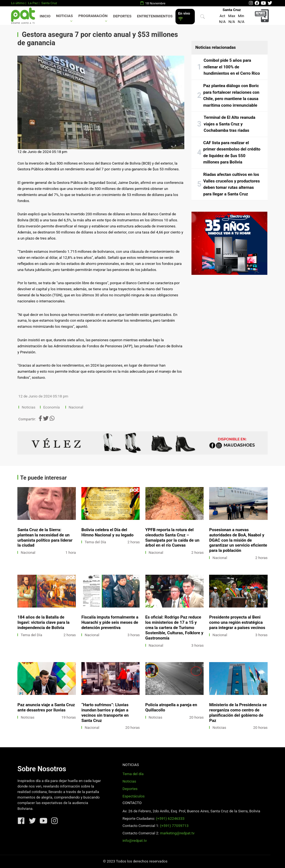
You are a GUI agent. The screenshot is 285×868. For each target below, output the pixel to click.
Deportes (122, 16)
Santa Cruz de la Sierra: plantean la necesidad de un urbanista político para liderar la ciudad (45, 538)
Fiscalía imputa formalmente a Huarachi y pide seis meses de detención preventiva (110, 622)
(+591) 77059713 (174, 826)
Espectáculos (134, 796)
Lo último (18, 3)
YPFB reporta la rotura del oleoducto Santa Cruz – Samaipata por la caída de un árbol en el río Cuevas (172, 538)
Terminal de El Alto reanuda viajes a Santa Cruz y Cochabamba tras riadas (229, 124)
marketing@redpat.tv (177, 833)
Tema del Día (95, 542)
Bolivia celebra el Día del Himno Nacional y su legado (107, 532)
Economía (52, 407)
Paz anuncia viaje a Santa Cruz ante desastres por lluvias (46, 707)
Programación (93, 16)
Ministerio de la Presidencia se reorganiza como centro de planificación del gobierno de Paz (238, 713)
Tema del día (133, 774)
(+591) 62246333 (170, 819)
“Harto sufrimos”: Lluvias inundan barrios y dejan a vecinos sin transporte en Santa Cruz (105, 713)
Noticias (64, 16)
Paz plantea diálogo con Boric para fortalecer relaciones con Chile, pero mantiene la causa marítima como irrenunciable (231, 96)
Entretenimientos (155, 16)
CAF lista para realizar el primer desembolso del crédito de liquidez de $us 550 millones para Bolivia (232, 153)
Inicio (45, 16)
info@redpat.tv (135, 841)
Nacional (76, 407)
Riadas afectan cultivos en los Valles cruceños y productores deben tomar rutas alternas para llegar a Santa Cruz (232, 184)
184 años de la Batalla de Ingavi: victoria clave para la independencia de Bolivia (43, 622)
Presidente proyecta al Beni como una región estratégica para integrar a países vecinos (237, 622)
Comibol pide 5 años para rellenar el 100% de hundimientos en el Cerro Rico (232, 67)
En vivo (184, 16)
